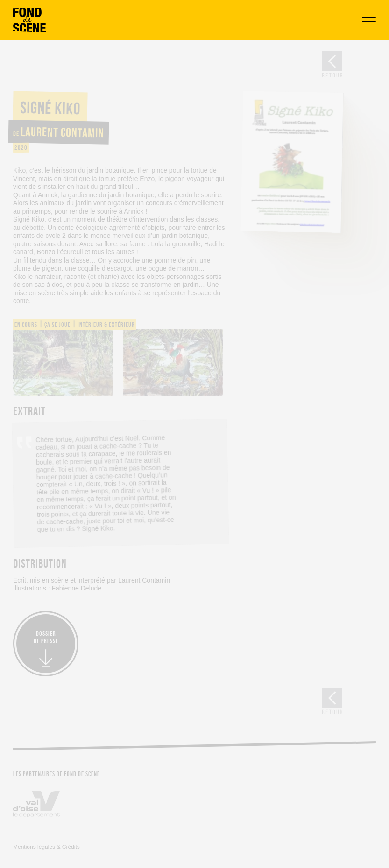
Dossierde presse (46, 637)
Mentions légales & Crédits (46, 847)
